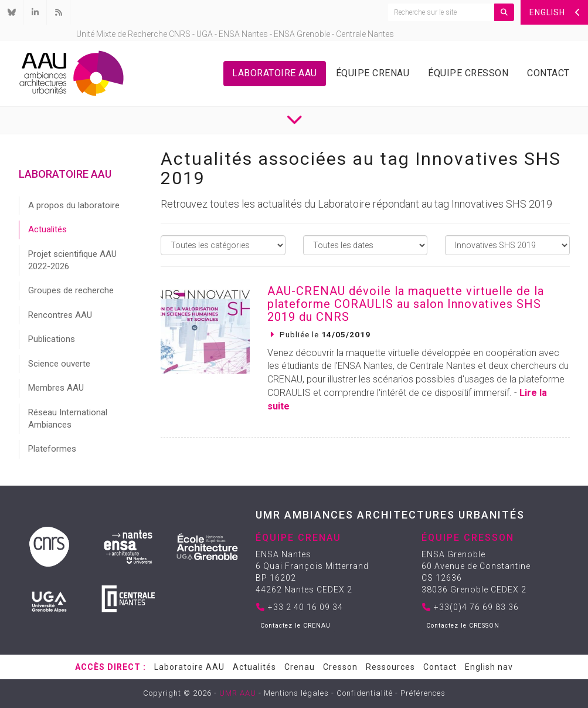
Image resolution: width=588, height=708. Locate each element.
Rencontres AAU (60, 315)
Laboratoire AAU (275, 73)
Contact (548, 73)
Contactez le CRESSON (463, 626)
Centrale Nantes (365, 34)
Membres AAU (56, 388)
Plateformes (52, 449)
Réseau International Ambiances (68, 419)
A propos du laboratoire (74, 205)
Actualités (47, 229)
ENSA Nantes (243, 34)
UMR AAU (238, 693)
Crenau (300, 667)
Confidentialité (365, 693)
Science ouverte (59, 364)
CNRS (180, 34)
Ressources (390, 667)
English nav (489, 667)
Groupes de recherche (71, 290)
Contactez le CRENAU (295, 626)
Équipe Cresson (468, 73)
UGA (205, 34)
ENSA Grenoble (302, 34)
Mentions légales (296, 693)
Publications (52, 339)
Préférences (423, 693)
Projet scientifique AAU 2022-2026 (72, 260)
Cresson (340, 667)
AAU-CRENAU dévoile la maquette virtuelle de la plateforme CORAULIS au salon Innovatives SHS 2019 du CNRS (406, 304)
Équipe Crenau (373, 73)
